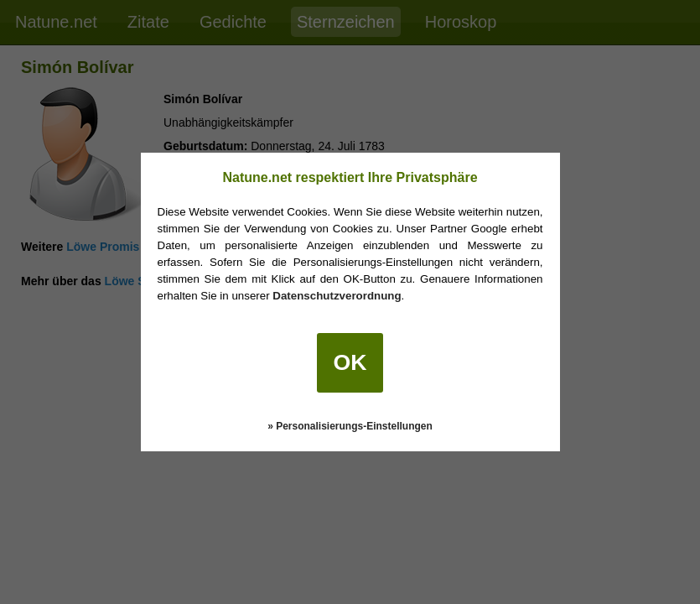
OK (350, 362)
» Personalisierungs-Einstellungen (350, 426)
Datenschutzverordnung (337, 296)
